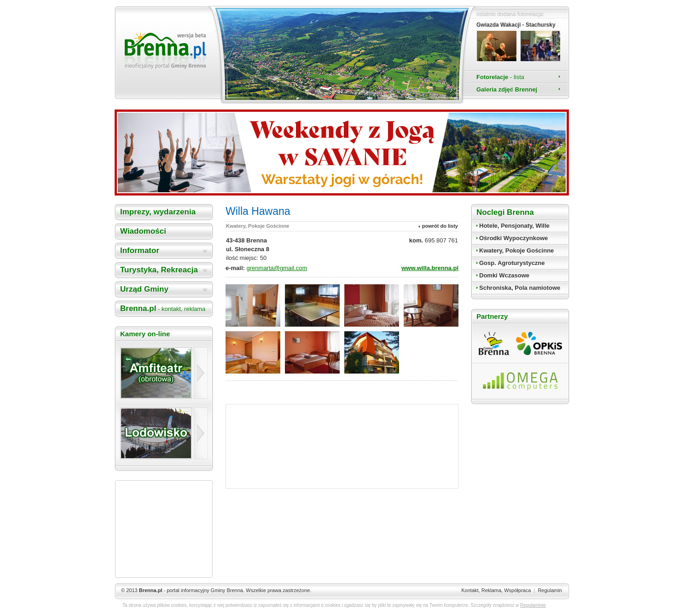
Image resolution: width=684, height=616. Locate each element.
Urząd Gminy (144, 289)
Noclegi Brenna (505, 212)
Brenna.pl (163, 308)
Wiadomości (143, 231)
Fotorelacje (500, 77)
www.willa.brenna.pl (430, 268)
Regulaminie (533, 605)
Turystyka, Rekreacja (159, 270)
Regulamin (550, 590)
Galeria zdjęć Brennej (507, 89)
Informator (140, 250)
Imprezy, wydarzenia (158, 212)
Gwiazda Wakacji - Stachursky (516, 25)
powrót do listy (440, 226)
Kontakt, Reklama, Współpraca (496, 590)
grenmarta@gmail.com (277, 268)
